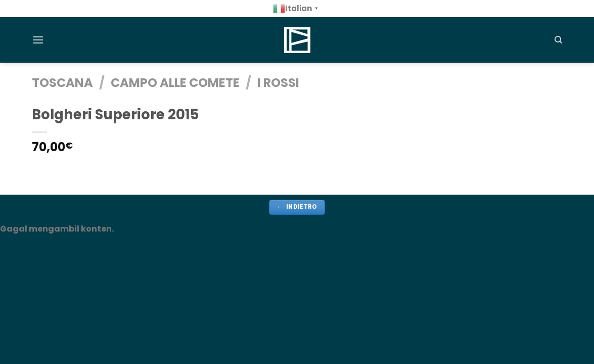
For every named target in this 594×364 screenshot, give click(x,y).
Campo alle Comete (175, 83)
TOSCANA (62, 83)
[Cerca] (558, 40)
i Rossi (278, 83)
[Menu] (38, 40)
